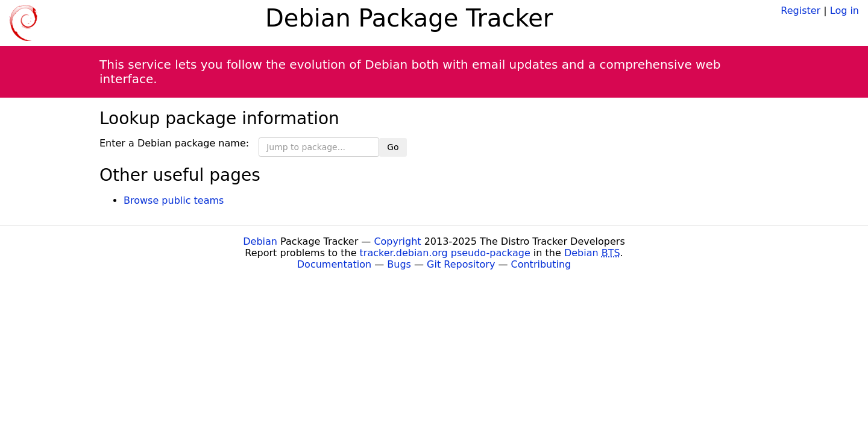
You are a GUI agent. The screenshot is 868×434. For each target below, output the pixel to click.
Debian (260, 241)
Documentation (334, 264)
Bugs (399, 264)
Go (393, 147)
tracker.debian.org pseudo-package (445, 253)
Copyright (397, 241)
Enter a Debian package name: (174, 143)
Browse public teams (174, 200)
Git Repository (461, 264)
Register (800, 11)
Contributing (541, 264)
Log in (844, 11)
